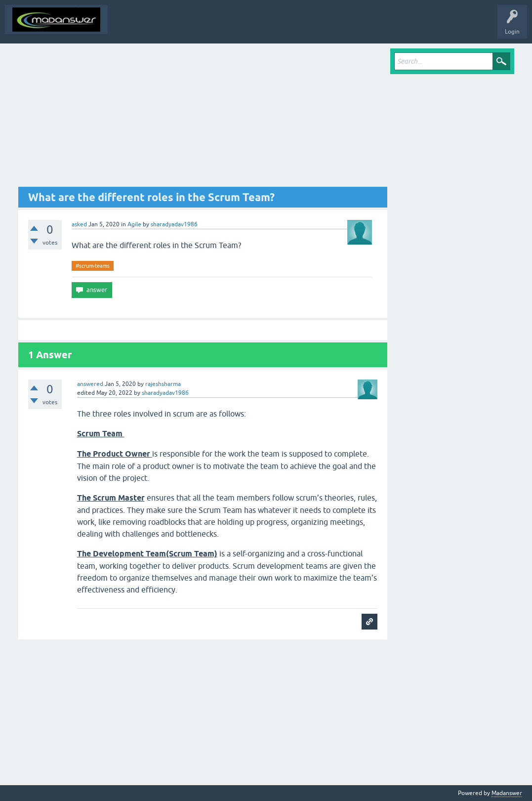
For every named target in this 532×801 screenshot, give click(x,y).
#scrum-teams (93, 266)
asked (79, 224)
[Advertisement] (203, 118)
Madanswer (507, 793)
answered (90, 384)
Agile (134, 224)
